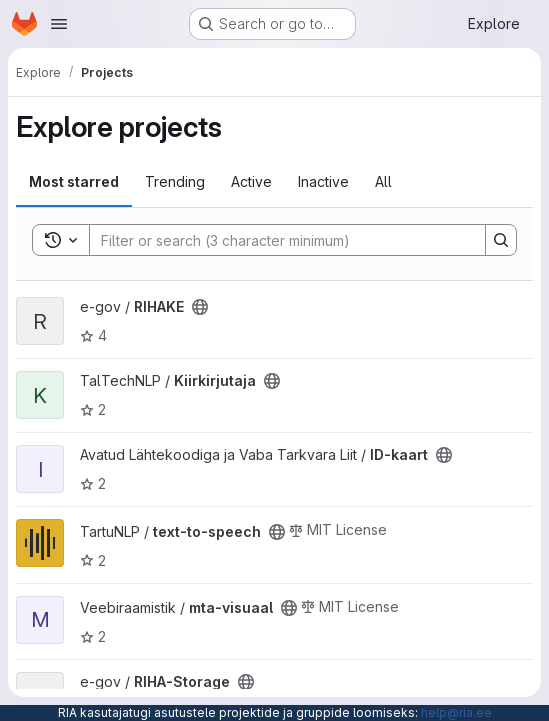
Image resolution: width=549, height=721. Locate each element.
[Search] (277, 240)
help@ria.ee (456, 712)
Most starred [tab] (74, 181)
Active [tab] (251, 181)
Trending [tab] (175, 181)
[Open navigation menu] (59, 24)
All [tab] (383, 181)
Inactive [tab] (323, 181)
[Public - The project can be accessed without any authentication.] (200, 307)
